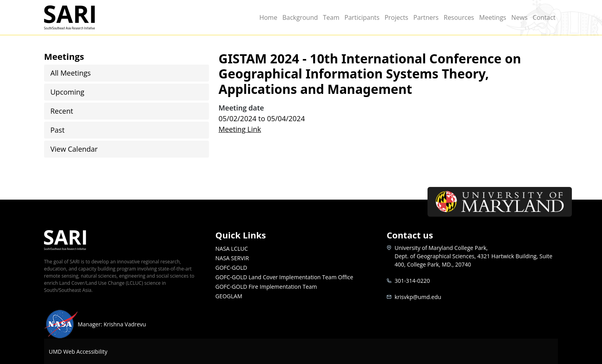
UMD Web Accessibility (78, 352)
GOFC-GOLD (231, 268)
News (519, 17)
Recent (62, 111)
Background (300, 17)
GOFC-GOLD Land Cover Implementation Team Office (284, 277)
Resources (459, 17)
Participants (362, 17)
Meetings (493, 17)
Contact (544, 17)
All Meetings (71, 73)
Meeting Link (240, 129)
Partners (426, 17)
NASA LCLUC (232, 249)
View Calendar (74, 149)
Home (268, 17)
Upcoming (67, 92)
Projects (397, 17)
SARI (79, 17)
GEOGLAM (229, 296)
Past (58, 130)
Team (331, 17)
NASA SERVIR (232, 258)
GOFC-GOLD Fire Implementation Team (266, 287)
